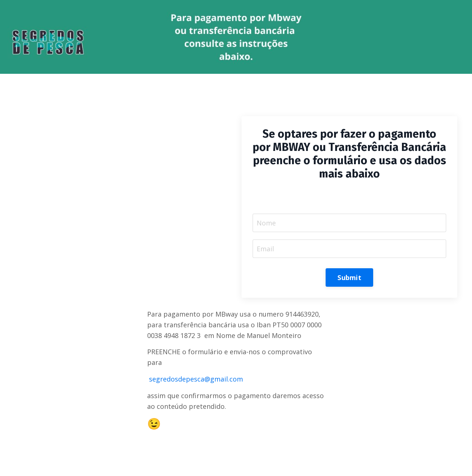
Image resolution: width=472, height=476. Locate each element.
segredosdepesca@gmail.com (196, 379)
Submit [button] (349, 277)
